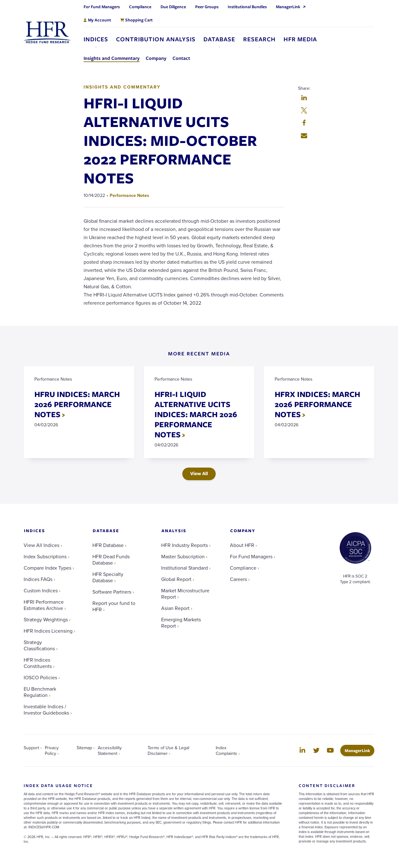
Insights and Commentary (122, 87)
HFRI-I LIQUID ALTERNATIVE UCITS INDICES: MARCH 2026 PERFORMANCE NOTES (196, 414)
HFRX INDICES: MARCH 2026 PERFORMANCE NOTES (317, 404)
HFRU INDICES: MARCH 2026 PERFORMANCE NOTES (77, 404)
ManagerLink (360, 751)
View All (199, 474)
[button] (304, 98)
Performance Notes (129, 195)
